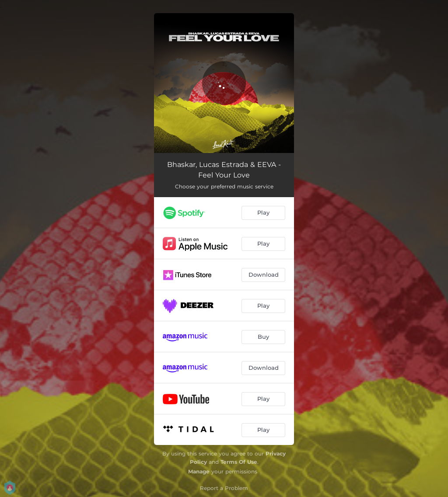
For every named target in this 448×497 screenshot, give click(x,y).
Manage (199, 471)
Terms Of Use (239, 462)
